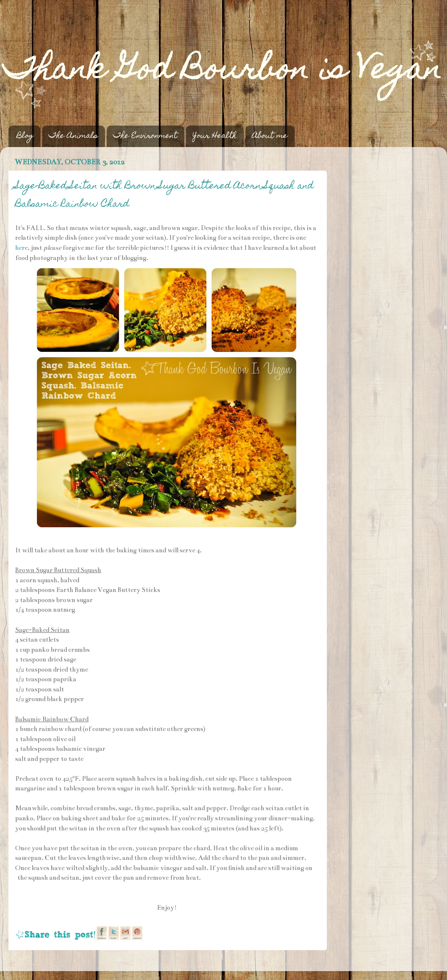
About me (270, 136)
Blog (25, 136)
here (22, 248)
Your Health (215, 136)
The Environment (145, 136)
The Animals (73, 136)
